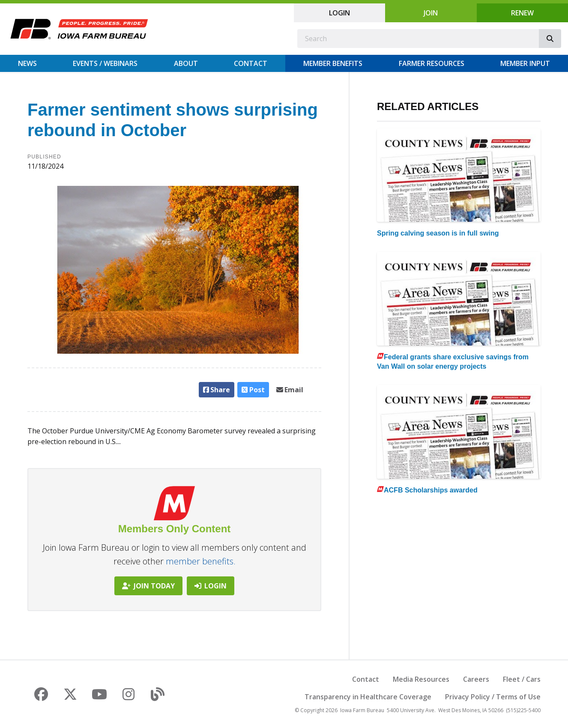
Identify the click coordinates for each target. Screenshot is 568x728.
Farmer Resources (432, 63)
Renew (522, 13)
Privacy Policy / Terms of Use (493, 697)
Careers (476, 679)
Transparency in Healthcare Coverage (368, 697)
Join (431, 13)
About (186, 63)
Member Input (525, 63)
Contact (251, 63)
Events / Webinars (105, 63)
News (27, 63)
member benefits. (201, 561)
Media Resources (421, 679)
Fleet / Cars (522, 679)
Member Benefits (333, 63)
